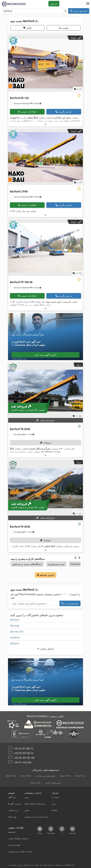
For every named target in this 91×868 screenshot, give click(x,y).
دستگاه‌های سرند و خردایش (27, 564)
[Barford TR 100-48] (45, 248)
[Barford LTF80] (45, 157)
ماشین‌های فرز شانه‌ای (45, 776)
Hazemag (76, 564)
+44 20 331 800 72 (23, 748)
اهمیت (64, 28)
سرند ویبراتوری (56, 564)
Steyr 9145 (11, 776)
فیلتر (27, 28)
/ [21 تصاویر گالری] (77, 514)
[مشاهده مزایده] (80, 426)
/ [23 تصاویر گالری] (77, 416)
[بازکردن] (46, 124)
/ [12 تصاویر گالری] (77, 273)
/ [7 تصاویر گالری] (78, 89)
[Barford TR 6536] (45, 391)
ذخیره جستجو (46, 575)
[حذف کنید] (65, 11)
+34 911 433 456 (23, 762)
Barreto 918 (17, 632)
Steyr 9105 (35, 783)
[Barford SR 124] (45, 64)
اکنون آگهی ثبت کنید (46, 355)
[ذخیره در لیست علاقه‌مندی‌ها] (79, 95)
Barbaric (15, 620)
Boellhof (15, 638)
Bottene (15, 643)
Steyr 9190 (65, 776)
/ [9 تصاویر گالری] (78, 183)
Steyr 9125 (80, 776)
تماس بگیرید (64, 112)
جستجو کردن (79, 11)
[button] (88, 4)
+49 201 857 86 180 (24, 758)
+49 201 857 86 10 (23, 753)
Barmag (15, 626)
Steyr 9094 (26, 776)
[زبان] (83, 4)
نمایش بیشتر (45, 649)
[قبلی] (11, 64)
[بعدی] (80, 64)
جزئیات (45, 443)
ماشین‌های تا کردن (53, 783)
